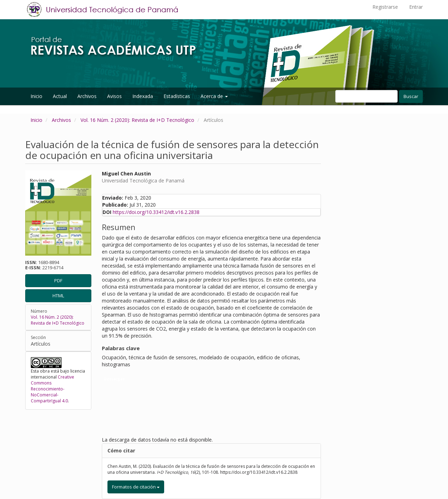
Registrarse (385, 7)
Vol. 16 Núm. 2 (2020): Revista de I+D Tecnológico (137, 120)
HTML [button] (58, 296)
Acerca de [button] (214, 96)
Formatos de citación (136, 487)
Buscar (411, 96)
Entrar (416, 7)
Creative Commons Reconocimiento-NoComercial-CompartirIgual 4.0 (52, 389)
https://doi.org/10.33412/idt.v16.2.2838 (156, 212)
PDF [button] (58, 280)
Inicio (36, 96)
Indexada (143, 96)
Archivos (87, 96)
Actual (60, 96)
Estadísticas (177, 96)
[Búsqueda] (366, 96)
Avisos (114, 96)
